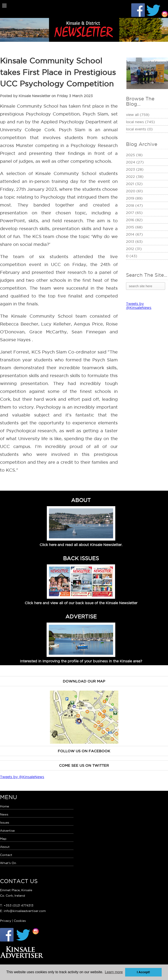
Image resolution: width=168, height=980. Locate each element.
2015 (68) (134, 227)
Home (4, 806)
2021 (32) (134, 184)
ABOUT (81, 500)
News (4, 814)
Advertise (7, 831)
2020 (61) (134, 191)
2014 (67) (134, 234)
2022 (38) (135, 177)
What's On (8, 863)
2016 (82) (134, 220)
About (5, 847)
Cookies (20, 921)
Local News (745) (140, 122)
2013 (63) (134, 241)
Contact (6, 855)
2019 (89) (134, 198)
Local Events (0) (139, 129)
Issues (5, 822)
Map (3, 839)
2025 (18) (134, 155)
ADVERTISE (81, 616)
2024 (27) (135, 162)
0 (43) (132, 256)
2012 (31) (134, 249)
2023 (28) (135, 169)
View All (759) (138, 115)
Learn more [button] (114, 972)
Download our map (84, 681)
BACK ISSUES (81, 558)
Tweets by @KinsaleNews (139, 306)
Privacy (6, 921)
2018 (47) (134, 205)
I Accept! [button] (143, 972)
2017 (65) (134, 213)
